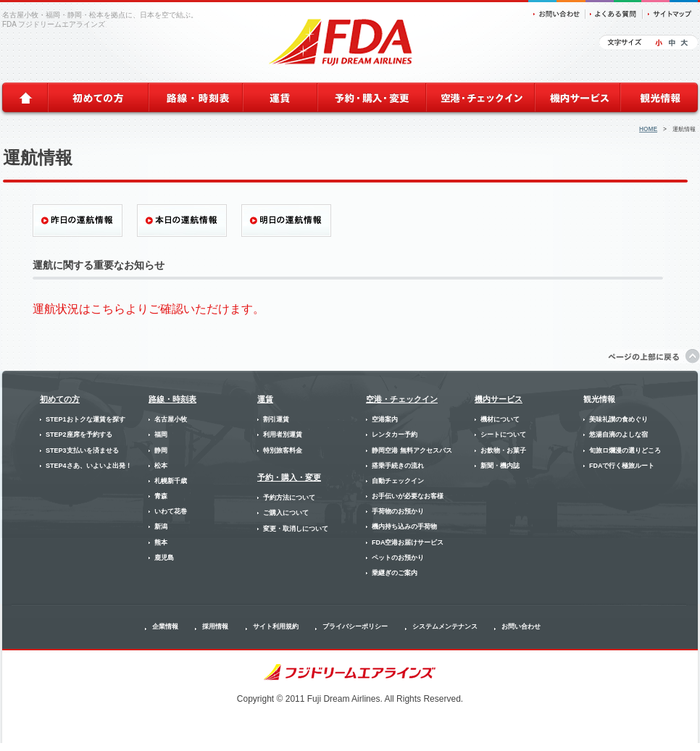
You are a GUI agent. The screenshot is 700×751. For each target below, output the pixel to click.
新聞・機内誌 (500, 466)
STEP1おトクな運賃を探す (86, 419)
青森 (161, 496)
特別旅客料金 (283, 450)
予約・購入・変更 (289, 477)
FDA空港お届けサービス (408, 542)
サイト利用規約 (276, 626)
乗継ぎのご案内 (395, 573)
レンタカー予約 (395, 435)
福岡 (161, 435)
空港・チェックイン (402, 399)
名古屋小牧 (171, 419)
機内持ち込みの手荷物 (404, 526)
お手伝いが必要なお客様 (408, 496)
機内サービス (499, 399)
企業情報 (165, 626)
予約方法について (289, 498)
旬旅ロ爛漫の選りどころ (625, 450)
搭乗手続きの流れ (398, 466)
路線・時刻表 (172, 399)
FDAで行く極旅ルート (622, 466)
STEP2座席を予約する (79, 435)
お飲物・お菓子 (503, 450)
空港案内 (385, 419)
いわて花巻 (171, 511)
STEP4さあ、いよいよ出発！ (89, 466)
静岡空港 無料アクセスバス (412, 450)
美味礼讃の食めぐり (618, 419)
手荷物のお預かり (398, 511)
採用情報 (215, 626)
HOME (648, 129)
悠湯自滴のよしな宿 (618, 435)
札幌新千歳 (171, 481)
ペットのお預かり (398, 558)
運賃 (265, 399)
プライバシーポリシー (355, 626)
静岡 (161, 450)
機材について (500, 419)
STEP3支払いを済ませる (82, 450)
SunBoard (687, 747)
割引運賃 (276, 419)
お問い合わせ (521, 626)
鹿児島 (164, 558)
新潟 (161, 526)
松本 (161, 466)
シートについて (503, 435)
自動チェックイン (398, 481)
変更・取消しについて (296, 529)
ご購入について (286, 513)
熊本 (161, 542)
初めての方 (60, 399)
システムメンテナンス (445, 626)
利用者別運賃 (283, 435)
